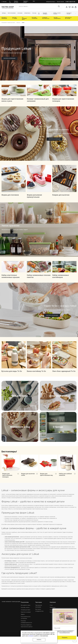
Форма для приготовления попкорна (7, 483)
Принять (39, 640)
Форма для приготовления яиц (47, 482)
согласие (31, 636)
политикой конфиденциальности (64, 632)
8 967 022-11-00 (71, 2)
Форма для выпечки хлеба (26, 482)
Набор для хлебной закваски (65, 482)
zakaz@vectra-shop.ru (51, 2)
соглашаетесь (70, 631)
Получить (65, 638)
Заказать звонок (60, 2)
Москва (5, 2)
